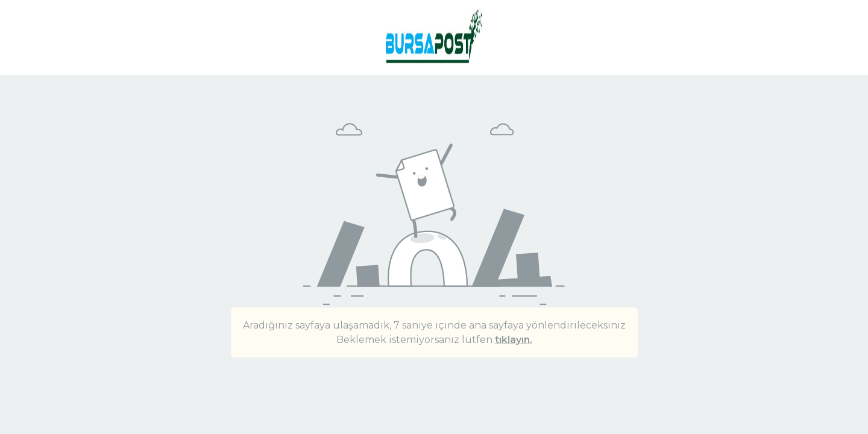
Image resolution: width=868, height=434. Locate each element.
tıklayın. (514, 340)
